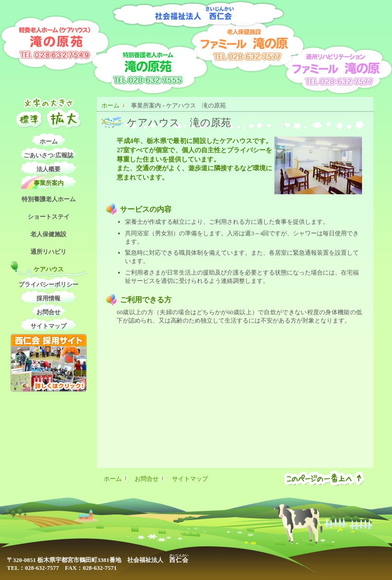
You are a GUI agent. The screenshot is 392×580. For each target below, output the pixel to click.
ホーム (110, 105)
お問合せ (48, 312)
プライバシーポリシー (48, 284)
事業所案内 (49, 183)
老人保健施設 (48, 234)
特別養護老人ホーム (49, 199)
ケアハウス (49, 269)
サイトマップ (48, 326)
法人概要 (48, 169)
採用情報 (48, 298)
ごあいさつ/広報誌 (48, 155)
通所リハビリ (48, 252)
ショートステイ (49, 217)
